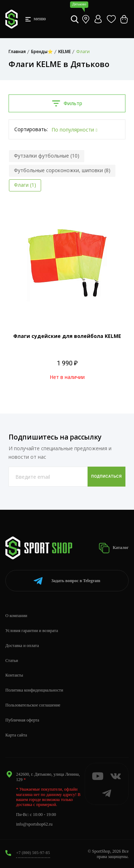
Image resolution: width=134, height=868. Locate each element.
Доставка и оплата (22, 646)
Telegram (67, 581)
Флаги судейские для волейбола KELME (67, 336)
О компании (16, 616)
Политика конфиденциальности (34, 690)
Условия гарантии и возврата (32, 631)
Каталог (114, 548)
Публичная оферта (22, 720)
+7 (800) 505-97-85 (33, 853)
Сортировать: (31, 129)
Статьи (12, 661)
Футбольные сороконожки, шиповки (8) (62, 170)
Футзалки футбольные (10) (47, 156)
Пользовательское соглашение (33, 705)
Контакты (14, 675)
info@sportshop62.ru (34, 824)
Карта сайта (16, 735)
